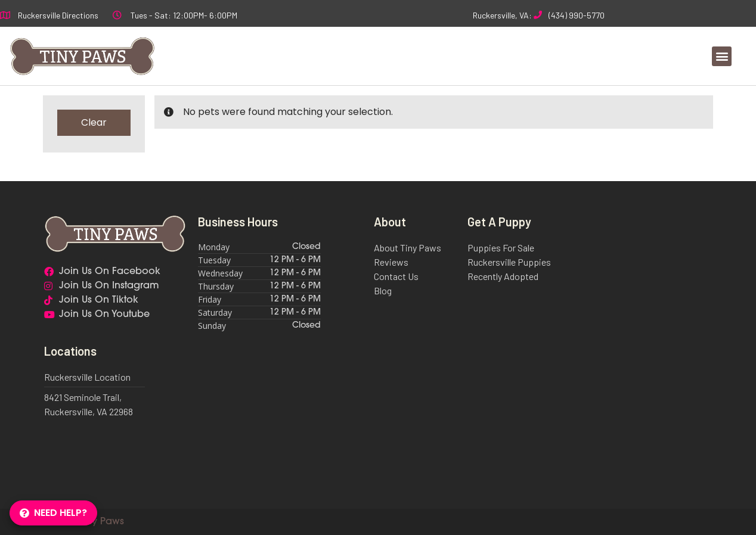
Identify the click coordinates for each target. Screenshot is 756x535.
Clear (94, 122)
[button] (722, 56)
